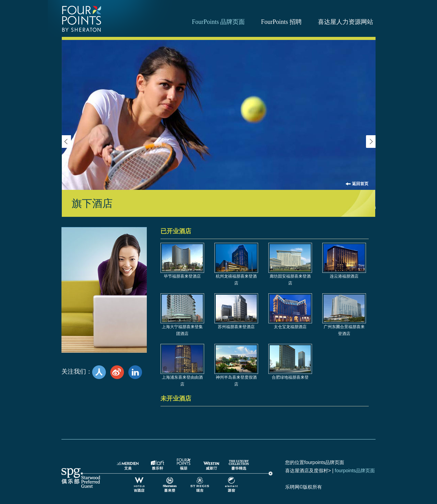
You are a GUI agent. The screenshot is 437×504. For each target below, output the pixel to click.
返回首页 (360, 184)
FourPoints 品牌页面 (218, 22)
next (371, 142)
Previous (66, 142)
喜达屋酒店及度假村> (308, 471)
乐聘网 (292, 487)
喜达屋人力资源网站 (346, 22)
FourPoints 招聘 (281, 22)
